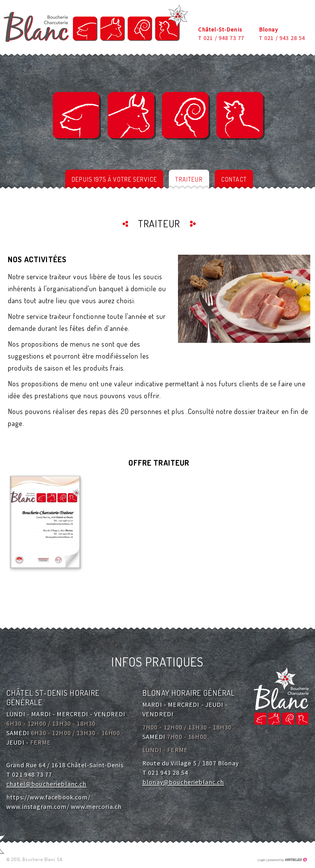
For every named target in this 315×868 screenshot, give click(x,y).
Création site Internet (287, 860)
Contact (234, 179)
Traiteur (189, 179)
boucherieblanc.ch (96, 23)
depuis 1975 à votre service (114, 179)
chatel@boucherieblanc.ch (46, 784)
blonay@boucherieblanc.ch (183, 782)
